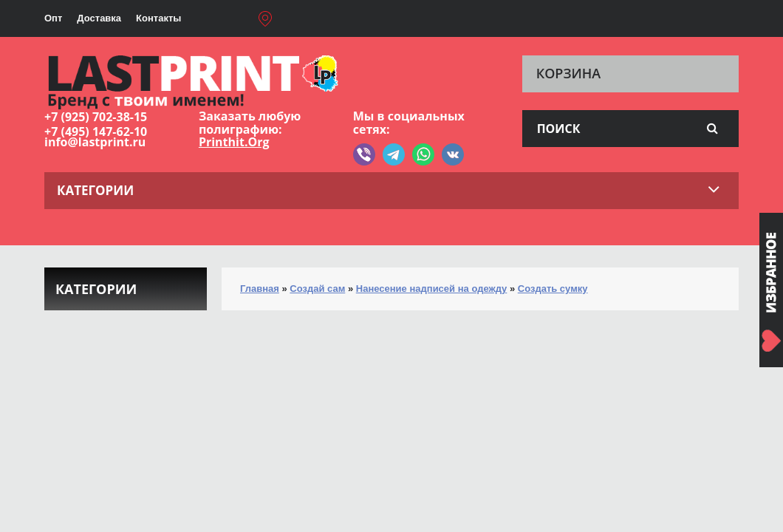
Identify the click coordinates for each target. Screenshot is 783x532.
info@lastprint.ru (95, 142)
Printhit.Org (234, 142)
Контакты (158, 18)
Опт (53, 18)
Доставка (99, 18)
